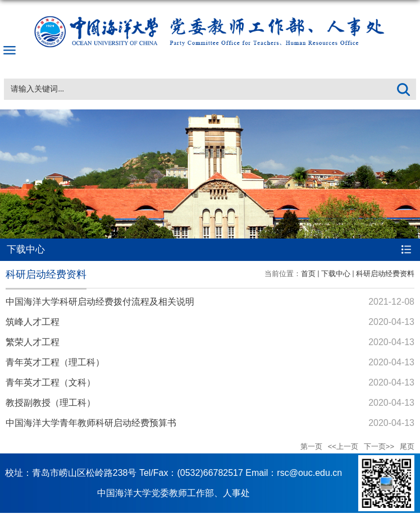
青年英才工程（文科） (51, 382)
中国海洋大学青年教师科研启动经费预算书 (91, 423)
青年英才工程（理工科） (55, 362)
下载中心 (336, 274)
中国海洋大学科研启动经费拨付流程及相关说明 (100, 302)
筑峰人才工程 (33, 322)
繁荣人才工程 (33, 342)
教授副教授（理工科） (51, 403)
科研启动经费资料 (385, 274)
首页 (308, 274)
